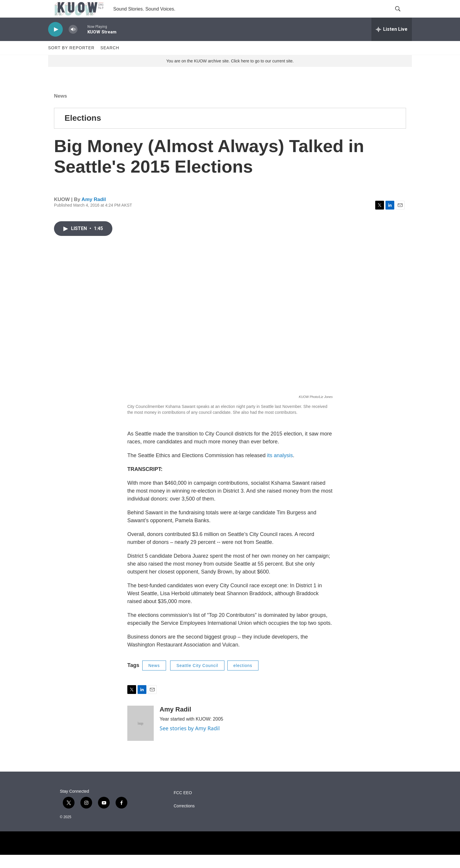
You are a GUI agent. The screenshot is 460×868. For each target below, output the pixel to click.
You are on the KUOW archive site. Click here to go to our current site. (230, 74)
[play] (55, 43)
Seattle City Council (197, 679)
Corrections (184, 819)
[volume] (73, 43)
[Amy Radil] (141, 736)
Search (110, 61)
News (60, 109)
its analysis (280, 469)
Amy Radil (94, 213)
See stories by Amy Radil (190, 741)
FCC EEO (183, 806)
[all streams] (392, 42)
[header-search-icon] (402, 16)
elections (243, 679)
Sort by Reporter (71, 61)
